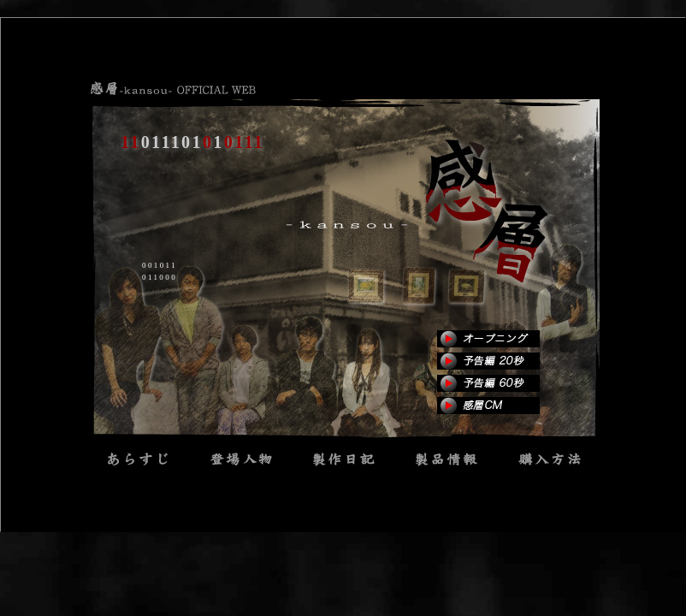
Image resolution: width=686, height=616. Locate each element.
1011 (343, 459)
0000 (548, 459)
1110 (240, 459)
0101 (138, 459)
